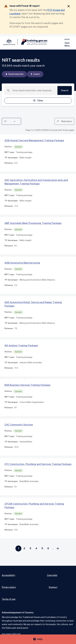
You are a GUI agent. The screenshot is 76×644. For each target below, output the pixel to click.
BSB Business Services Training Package (27, 385)
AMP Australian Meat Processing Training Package (33, 223)
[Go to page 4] (36, 548)
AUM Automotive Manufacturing (22, 263)
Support (53, 587)
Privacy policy (9, 587)
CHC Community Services (19, 425)
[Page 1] (18, 548)
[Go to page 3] (30, 548)
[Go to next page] (58, 548)
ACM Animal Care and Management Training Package (34, 140)
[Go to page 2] (24, 548)
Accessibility (8, 575)
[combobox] (34, 90)
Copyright (52, 575)
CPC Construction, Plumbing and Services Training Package (38, 464)
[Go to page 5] (42, 548)
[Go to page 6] (48, 548)
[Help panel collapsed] (38, 639)
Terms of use (9, 599)
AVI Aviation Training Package (21, 346)
